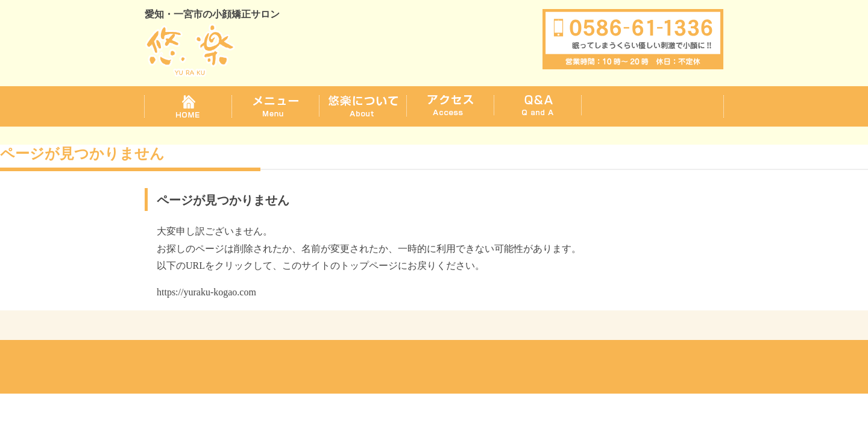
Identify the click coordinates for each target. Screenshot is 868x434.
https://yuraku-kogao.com (206, 292)
